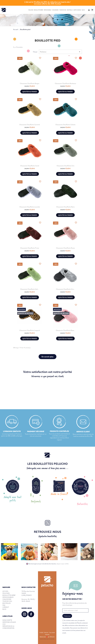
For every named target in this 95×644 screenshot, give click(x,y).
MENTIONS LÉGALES (9, 622)
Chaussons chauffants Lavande (30, 207)
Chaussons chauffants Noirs (65, 207)
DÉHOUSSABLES (8, 597)
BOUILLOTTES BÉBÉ (9, 595)
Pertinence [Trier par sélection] (60, 52)
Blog (83, 10)
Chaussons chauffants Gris (65, 166)
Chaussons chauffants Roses (65, 248)
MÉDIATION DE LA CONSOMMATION (8, 627)
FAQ (4, 605)
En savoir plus (47, 357)
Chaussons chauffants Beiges (30, 83)
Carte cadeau (77, 10)
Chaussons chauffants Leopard (30, 330)
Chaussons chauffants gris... (65, 289)
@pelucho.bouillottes (48, 536)
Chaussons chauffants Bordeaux (65, 83)
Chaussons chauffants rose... (65, 330)
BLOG (4, 609)
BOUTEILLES (7, 603)
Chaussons (55, 10)
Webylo (52, 637)
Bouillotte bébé (38, 10)
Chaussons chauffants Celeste (65, 125)
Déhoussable (48, 10)
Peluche (31, 10)
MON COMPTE (7, 620)
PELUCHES (6, 593)
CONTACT (6, 607)
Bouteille (70, 10)
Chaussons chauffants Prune (30, 248)
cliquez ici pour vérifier (63, 564)
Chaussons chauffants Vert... (30, 289)
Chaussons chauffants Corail (30, 166)
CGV (4, 624)
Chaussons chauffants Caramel (30, 125)
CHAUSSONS (7, 599)
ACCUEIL (5, 591)
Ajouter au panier (30, 92)
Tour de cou (63, 10)
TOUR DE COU (7, 601)
